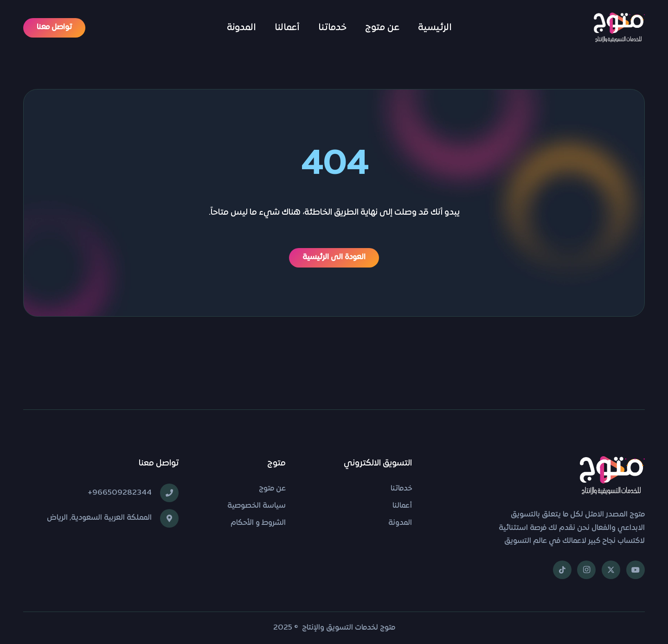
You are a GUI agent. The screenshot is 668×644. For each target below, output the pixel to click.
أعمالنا (402, 506)
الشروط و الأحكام (258, 523)
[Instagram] (586, 570)
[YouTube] (636, 570)
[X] (611, 570)
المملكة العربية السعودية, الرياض (99, 518)
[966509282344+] (165, 493)
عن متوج (272, 489)
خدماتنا (401, 489)
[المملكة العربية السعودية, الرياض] (165, 518)
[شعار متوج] (619, 28)
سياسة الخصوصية (257, 506)
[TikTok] (562, 570)
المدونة (400, 523)
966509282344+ (120, 493)
